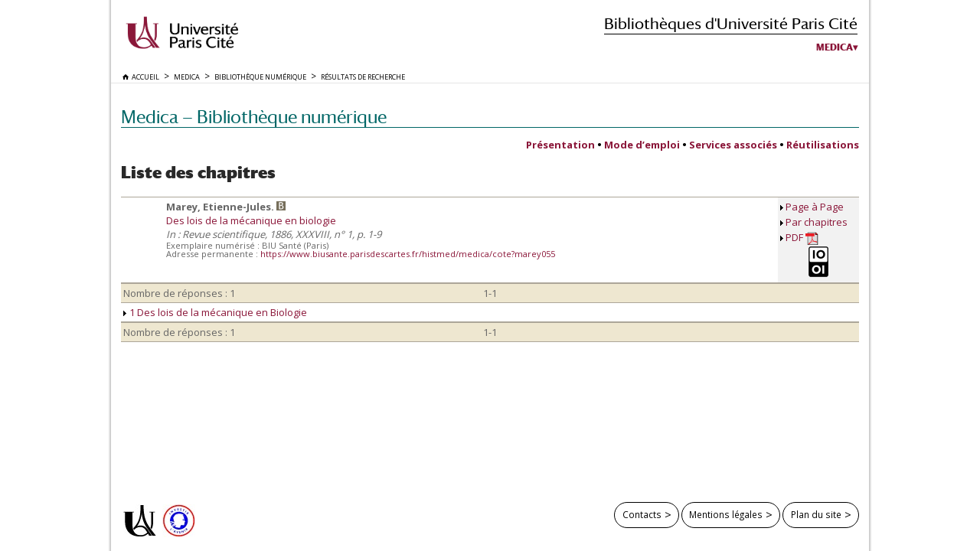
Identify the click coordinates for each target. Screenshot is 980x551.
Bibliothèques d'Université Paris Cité (731, 23)
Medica (835, 47)
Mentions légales (726, 514)
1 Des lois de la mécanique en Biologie (215, 312)
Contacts (642, 514)
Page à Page (815, 207)
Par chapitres (817, 222)
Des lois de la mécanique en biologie (251, 220)
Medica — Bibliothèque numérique (254, 117)
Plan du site (816, 514)
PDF (802, 238)
